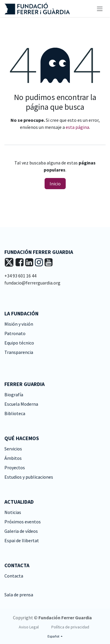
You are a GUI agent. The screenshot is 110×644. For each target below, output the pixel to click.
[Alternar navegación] (100, 9)
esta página (77, 127)
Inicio (55, 184)
